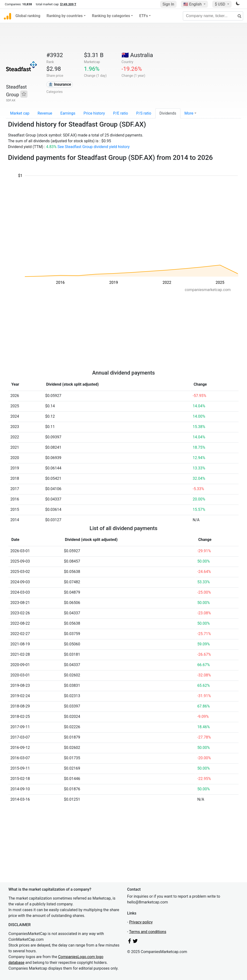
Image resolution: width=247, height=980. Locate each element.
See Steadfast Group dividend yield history (93, 147)
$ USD (220, 4)
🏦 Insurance (60, 84)
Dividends (168, 113)
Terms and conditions (148, 932)
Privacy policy (141, 922)
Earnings (68, 113)
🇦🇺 (137, 55)
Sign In (168, 4)
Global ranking (28, 16)
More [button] (189, 113)
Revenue (45, 113)
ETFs (144, 16)
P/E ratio (121, 113)
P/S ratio (144, 113)
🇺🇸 (193, 4)
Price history (94, 113)
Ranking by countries (65, 16)
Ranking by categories (111, 16)
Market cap (20, 113)
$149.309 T (68, 4)
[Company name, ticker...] (213, 16)
